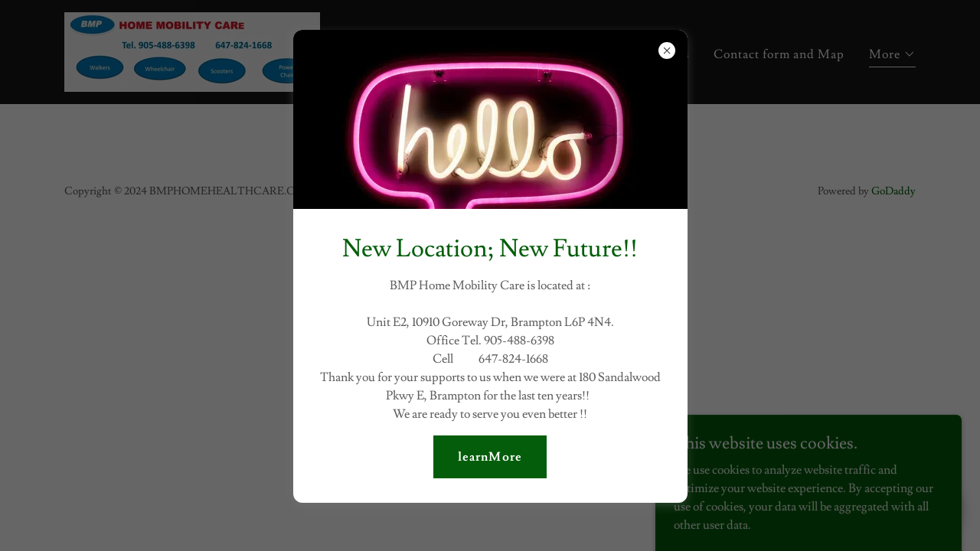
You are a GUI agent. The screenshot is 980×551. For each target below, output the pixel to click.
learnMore (490, 457)
